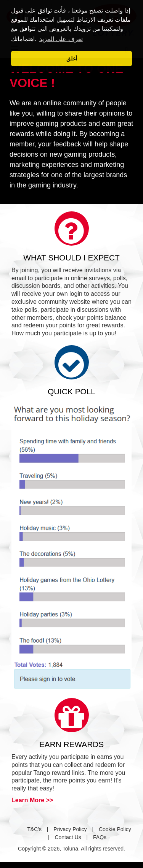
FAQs (100, 837)
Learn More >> (32, 800)
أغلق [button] (72, 59)
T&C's (34, 829)
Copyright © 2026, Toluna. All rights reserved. (71, 849)
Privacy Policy (70, 829)
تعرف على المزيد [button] (61, 39)
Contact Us (68, 837)
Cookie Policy (115, 829)
